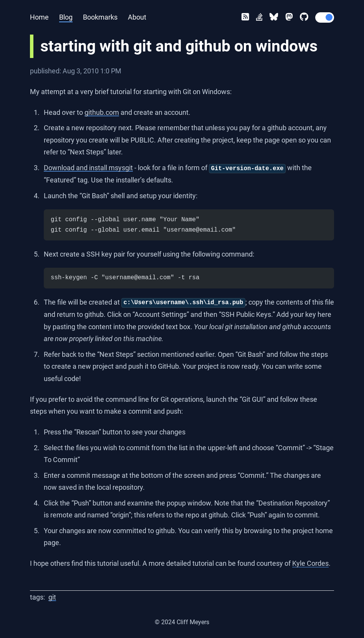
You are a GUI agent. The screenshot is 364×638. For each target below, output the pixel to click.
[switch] (325, 17)
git (52, 597)
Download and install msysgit (88, 168)
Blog (66, 17)
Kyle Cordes (310, 563)
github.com (102, 112)
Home (39, 17)
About (137, 17)
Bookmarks (100, 17)
